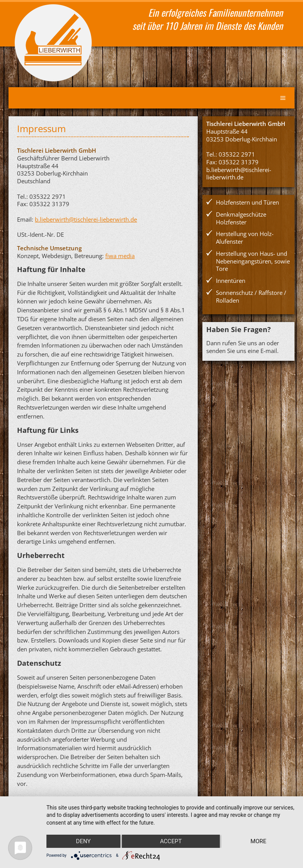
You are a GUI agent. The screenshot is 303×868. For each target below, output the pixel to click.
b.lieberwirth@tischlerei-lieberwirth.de (86, 219)
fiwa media (120, 256)
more (258, 841)
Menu (283, 98)
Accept (171, 841)
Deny (83, 841)
